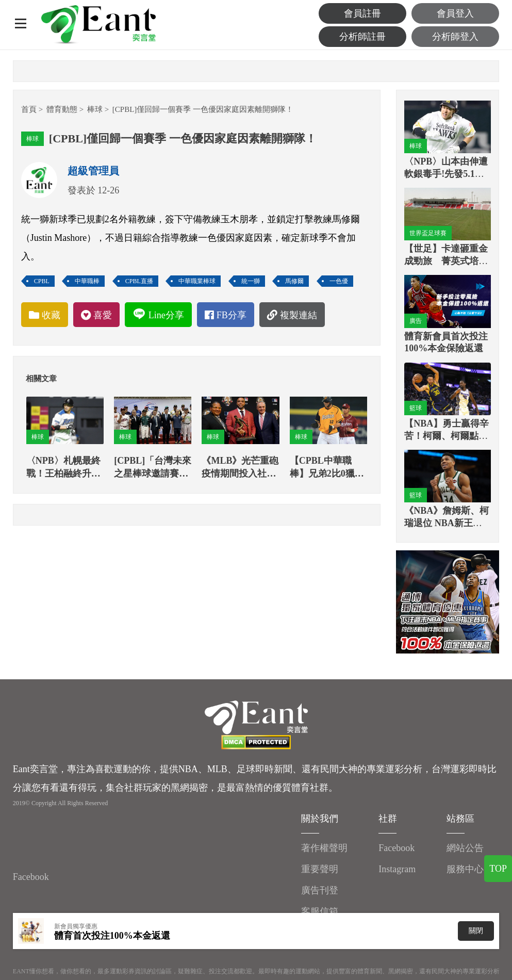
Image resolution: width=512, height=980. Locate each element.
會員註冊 (362, 13)
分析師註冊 (362, 37)
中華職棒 (87, 281)
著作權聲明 (324, 848)
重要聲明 (320, 869)
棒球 (95, 109)
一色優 (339, 281)
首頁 (29, 109)
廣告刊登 (320, 890)
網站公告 (465, 848)
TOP (498, 869)
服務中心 (465, 869)
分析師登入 (455, 37)
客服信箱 (320, 911)
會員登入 (455, 13)
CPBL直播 (139, 281)
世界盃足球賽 (428, 233)
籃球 (416, 408)
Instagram (397, 869)
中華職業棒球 (197, 281)
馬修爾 (294, 281)
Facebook (31, 877)
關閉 (476, 931)
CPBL (42, 281)
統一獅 (251, 281)
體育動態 (62, 109)
